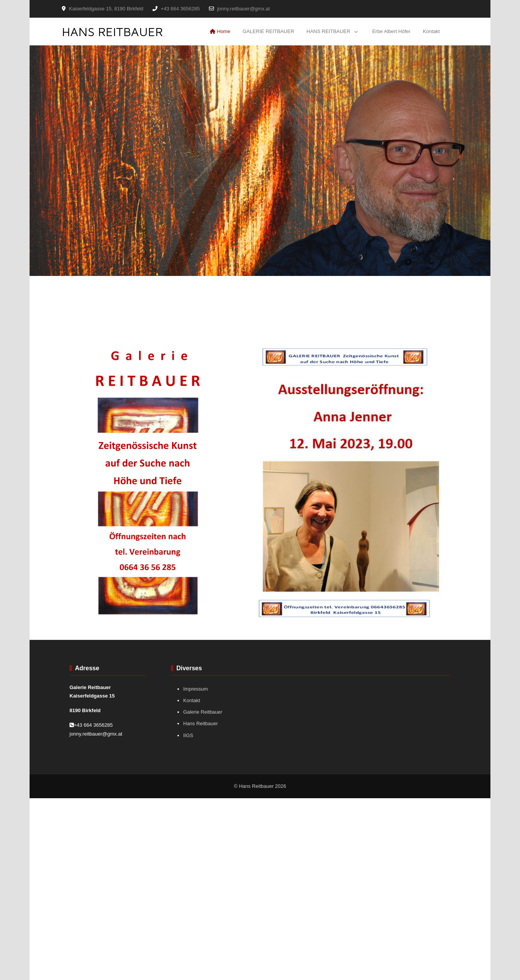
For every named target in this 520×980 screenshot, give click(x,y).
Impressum (195, 689)
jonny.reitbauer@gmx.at (243, 9)
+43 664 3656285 (181, 9)
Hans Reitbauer (200, 723)
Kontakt (192, 700)
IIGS (188, 735)
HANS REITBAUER (112, 32)
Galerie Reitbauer (203, 712)
